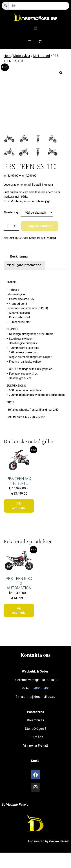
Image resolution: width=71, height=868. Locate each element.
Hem (7, 56)
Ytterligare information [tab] (24, 265)
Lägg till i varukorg (40, 226)
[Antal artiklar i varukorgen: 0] (40, 41)
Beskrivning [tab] (19, 256)
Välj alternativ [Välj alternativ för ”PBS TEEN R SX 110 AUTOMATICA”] (19, 610)
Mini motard (41, 56)
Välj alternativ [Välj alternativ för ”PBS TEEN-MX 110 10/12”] (19, 506)
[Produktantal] (11, 226)
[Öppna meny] (29, 41)
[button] (35, 28)
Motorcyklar (22, 56)
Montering (11, 212)
